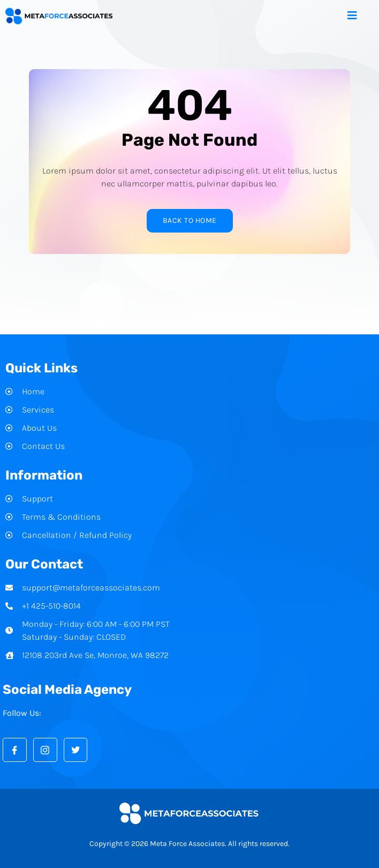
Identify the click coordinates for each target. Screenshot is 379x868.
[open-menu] (361, 16)
